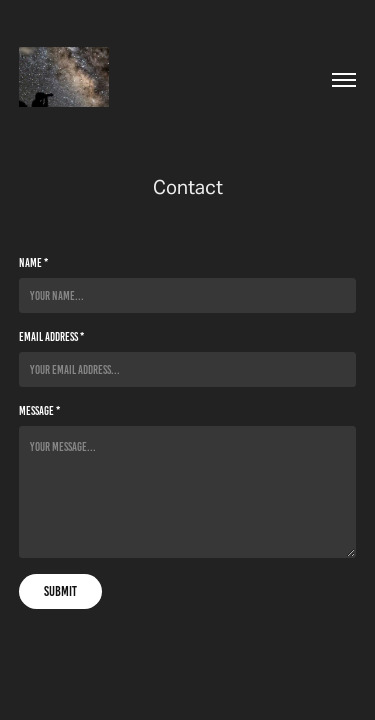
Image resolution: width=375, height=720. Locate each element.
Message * (39, 410)
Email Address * (51, 336)
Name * (33, 262)
